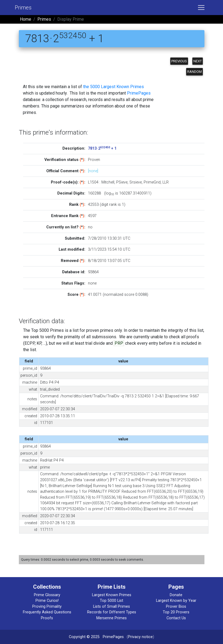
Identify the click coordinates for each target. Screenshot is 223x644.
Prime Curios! (47, 601)
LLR (166, 182)
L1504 (93, 182)
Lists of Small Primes (111, 607)
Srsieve (136, 182)
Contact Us (176, 618)
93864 (93, 272)
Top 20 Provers (176, 612)
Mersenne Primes (111, 618)
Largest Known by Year (176, 601)
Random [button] (194, 72)
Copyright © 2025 (84, 637)
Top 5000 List (111, 601)
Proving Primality (47, 607)
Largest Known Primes (112, 595)
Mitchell (108, 182)
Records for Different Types (112, 612)
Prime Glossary (47, 595)
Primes (23, 8)
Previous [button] (179, 61)
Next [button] (198, 61)
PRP (119, 343)
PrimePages (139, 93)
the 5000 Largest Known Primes (114, 87)
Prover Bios (176, 607)
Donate (176, 595)
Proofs (47, 618)
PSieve (122, 182)
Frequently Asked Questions (47, 612)
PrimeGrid (152, 182)
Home (26, 19)
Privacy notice (140, 637)
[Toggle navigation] (201, 8)
